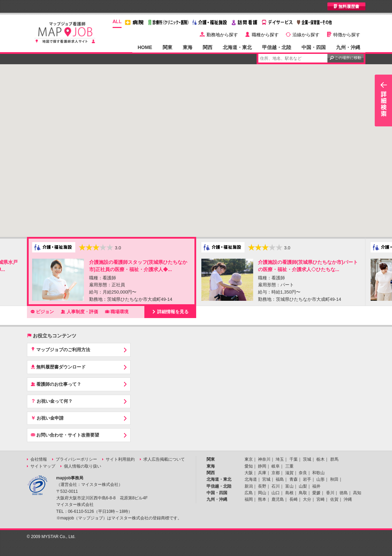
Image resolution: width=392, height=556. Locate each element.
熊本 (262, 499)
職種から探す (265, 35)
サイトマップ (43, 466)
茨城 (307, 459)
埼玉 (280, 459)
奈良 (303, 473)
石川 (276, 486)
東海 (188, 47)
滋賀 (289, 473)
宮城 (266, 479)
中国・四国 (314, 47)
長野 (262, 486)
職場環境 (117, 311)
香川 (330, 493)
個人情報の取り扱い (83, 466)
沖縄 (348, 499)
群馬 (334, 459)
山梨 (303, 486)
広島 (249, 493)
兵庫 (262, 473)
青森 (294, 479)
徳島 (344, 493)
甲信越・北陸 (277, 47)
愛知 (249, 466)
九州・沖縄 (348, 47)
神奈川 (264, 459)
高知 (357, 493)
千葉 (294, 459)
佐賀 (334, 499)
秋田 (334, 479)
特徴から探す (347, 35)
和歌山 (318, 473)
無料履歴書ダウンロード (58, 367)
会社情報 (39, 459)
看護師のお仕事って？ (56, 384)
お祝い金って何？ (52, 401)
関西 (208, 47)
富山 (289, 486)
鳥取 (303, 493)
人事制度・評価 (79, 311)
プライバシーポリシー (76, 459)
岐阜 (276, 466)
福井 (316, 486)
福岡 (249, 499)
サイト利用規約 (120, 459)
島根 (289, 493)
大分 (307, 499)
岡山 (262, 493)
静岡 (262, 466)
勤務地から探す (222, 35)
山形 (321, 479)
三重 (289, 466)
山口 (276, 493)
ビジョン (42, 311)
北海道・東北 (237, 47)
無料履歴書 (346, 6)
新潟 (249, 486)
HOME (145, 47)
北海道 (251, 479)
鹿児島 (278, 499)
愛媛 (316, 493)
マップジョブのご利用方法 (61, 349)
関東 (168, 47)
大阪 (249, 473)
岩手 (307, 479)
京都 (276, 473)
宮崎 (321, 499)
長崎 (294, 499)
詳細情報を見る (170, 311)
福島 (280, 479)
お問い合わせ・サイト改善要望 (65, 435)
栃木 (321, 459)
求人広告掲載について (164, 459)
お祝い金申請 (47, 418)
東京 (249, 459)
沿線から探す (306, 35)
